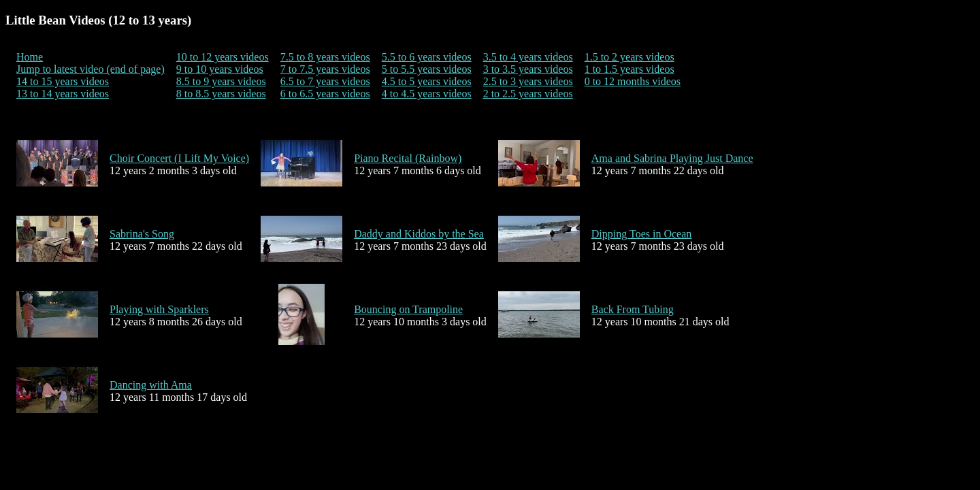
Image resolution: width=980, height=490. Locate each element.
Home (30, 57)
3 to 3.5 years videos (528, 69)
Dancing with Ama (151, 385)
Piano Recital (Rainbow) (408, 158)
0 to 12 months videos (633, 81)
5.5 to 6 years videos (427, 57)
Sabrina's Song (142, 234)
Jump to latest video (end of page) (91, 69)
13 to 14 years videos (63, 94)
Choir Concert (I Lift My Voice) (179, 158)
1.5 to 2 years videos (630, 57)
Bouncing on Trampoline (408, 309)
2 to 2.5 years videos (528, 94)
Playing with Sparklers (159, 309)
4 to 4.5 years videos (427, 94)
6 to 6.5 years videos (325, 94)
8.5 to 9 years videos (221, 81)
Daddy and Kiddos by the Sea (419, 234)
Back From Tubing (633, 309)
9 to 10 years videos (220, 69)
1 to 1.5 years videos (630, 69)
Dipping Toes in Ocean (641, 234)
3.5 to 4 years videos (528, 57)
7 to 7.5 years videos (325, 69)
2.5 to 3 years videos (528, 81)
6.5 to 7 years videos (325, 81)
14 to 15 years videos (63, 81)
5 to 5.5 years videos (427, 69)
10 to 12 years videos (223, 57)
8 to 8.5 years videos (221, 94)
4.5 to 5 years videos (427, 81)
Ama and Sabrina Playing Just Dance (672, 158)
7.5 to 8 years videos (325, 57)
